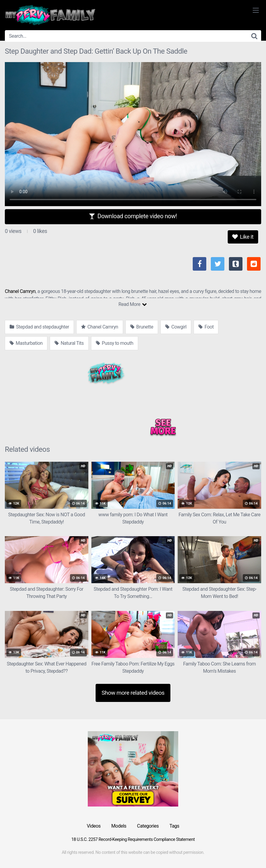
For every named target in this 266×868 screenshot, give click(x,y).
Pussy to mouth (115, 343)
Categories (148, 826)
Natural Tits (69, 343)
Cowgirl (176, 327)
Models (119, 826)
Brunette (142, 327)
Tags (174, 826)
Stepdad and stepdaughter (39, 327)
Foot (206, 327)
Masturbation (26, 343)
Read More (133, 304)
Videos (94, 826)
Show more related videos (133, 693)
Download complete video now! (133, 216)
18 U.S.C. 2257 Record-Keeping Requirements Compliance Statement (133, 840)
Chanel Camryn (20, 291)
